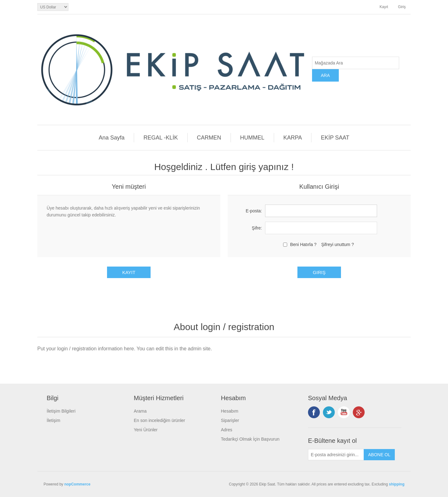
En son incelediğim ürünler (159, 420)
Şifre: (257, 228)
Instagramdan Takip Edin (344, 412)
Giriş (402, 7)
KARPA (293, 138)
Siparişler (230, 420)
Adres (227, 430)
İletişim (54, 420)
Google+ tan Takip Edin (359, 412)
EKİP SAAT (335, 138)
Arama (140, 411)
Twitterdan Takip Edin (329, 412)
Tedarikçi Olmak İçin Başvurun (250, 439)
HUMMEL (252, 138)
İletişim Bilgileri (61, 411)
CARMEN (209, 138)
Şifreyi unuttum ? (337, 244)
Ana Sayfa (112, 138)
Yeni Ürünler (146, 430)
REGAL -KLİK (161, 138)
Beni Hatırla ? (303, 244)
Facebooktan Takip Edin (314, 412)
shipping (397, 484)
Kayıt (384, 7)
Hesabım (230, 411)
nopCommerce (77, 484)
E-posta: (254, 211)
